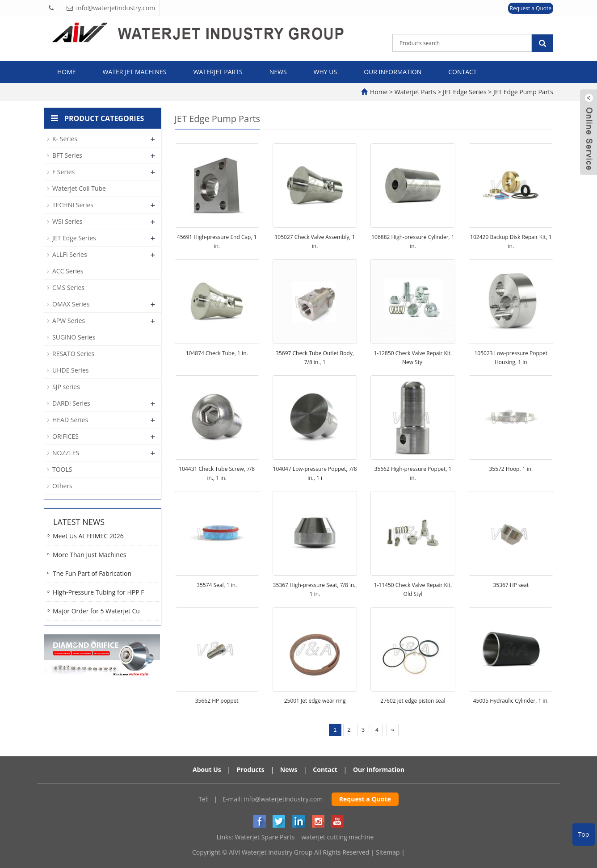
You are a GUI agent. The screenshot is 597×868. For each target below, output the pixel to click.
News (278, 72)
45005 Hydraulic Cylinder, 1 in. (511, 701)
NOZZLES (66, 453)
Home (67, 72)
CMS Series (68, 287)
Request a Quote (531, 8)
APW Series (69, 321)
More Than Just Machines (90, 555)
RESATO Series (74, 354)
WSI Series (67, 221)
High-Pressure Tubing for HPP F (98, 592)
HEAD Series (70, 420)
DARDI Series (71, 403)
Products (251, 769)
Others (62, 486)
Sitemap (388, 852)
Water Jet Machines (135, 72)
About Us (207, 769)
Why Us (326, 72)
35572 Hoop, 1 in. (511, 469)
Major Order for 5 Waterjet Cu (96, 611)
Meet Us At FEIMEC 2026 (88, 536)
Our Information (393, 72)
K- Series (65, 139)
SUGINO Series (74, 337)
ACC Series (68, 271)
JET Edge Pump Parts (522, 92)
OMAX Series (71, 304)
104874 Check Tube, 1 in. (217, 353)
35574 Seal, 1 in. (217, 585)
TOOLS (62, 469)
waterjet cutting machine (338, 837)
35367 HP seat (511, 585)
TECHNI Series (73, 205)
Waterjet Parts (218, 72)
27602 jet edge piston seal (413, 701)
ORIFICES (65, 436)
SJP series (66, 387)
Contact (462, 72)
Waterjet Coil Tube (79, 188)
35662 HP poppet (217, 701)
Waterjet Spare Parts (265, 837)
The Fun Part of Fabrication (92, 573)
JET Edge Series (465, 92)
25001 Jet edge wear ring (315, 701)
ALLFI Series (70, 254)
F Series (63, 172)
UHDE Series (70, 370)
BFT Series (67, 155)
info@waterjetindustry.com (283, 799)
